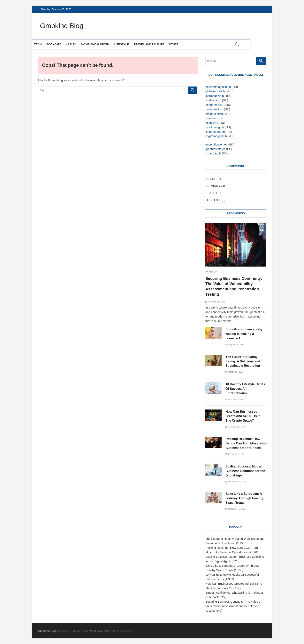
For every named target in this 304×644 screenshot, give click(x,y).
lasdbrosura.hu (215, 132)
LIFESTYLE (127, 44)
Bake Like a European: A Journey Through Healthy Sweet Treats (244, 498)
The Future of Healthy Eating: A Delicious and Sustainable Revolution (243, 361)
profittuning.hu (215, 127)
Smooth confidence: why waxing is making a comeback (244, 334)
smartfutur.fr (213, 154)
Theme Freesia (81, 631)
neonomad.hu (214, 105)
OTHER (180, 44)
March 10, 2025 (235, 372)
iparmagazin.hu (215, 96)
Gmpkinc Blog (62, 26)
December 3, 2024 (236, 454)
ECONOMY (59, 44)
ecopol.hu (212, 123)
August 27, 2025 (235, 344)
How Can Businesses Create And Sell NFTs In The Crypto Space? (243, 416)
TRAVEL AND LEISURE (155, 44)
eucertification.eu (216, 145)
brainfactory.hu (215, 114)
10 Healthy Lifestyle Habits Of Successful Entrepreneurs (245, 389)
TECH (44, 44)
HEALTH (77, 44)
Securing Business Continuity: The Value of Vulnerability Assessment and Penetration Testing (233, 606)
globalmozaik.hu (216, 91)
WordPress (96, 631)
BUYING (211, 179)
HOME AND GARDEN (101, 44)
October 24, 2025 (215, 302)
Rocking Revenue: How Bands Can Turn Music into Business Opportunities (246, 444)
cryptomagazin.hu (217, 136)
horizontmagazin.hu (218, 87)
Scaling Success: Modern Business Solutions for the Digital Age (245, 471)
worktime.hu (213, 100)
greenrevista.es (215, 149)
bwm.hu (211, 118)
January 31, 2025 (235, 427)
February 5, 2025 (235, 399)
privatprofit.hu (214, 109)
